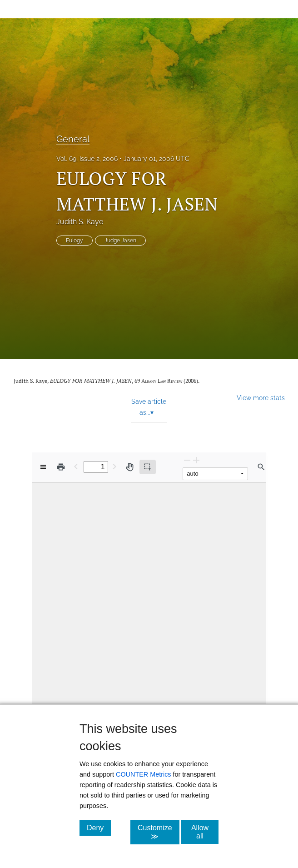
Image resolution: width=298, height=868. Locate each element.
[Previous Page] (76, 466)
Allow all (205, 832)
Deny (99, 828)
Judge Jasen (120, 241)
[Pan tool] (129, 467)
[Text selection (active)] (148, 467)
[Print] (61, 467)
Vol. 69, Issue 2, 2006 (87, 159)
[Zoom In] (196, 460)
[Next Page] (114, 466)
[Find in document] (261, 467)
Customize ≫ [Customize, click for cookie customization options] (159, 832)
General (73, 139)
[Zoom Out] (187, 460)
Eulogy (74, 241)
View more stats (261, 398)
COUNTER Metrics (144, 774)
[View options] (43, 467)
